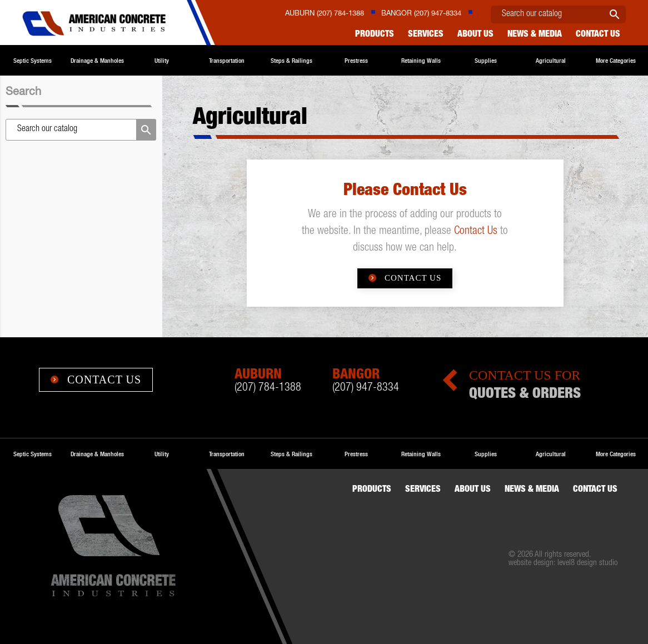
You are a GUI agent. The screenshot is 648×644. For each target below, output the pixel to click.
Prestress (356, 61)
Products (375, 35)
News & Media (535, 35)
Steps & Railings (291, 61)
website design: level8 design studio (563, 563)
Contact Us (476, 232)
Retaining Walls (421, 61)
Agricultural (551, 61)
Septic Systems (33, 61)
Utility (162, 61)
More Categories (616, 61)
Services (426, 35)
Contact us (598, 35)
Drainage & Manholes (97, 61)
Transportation (227, 61)
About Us (475, 35)
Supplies (486, 61)
